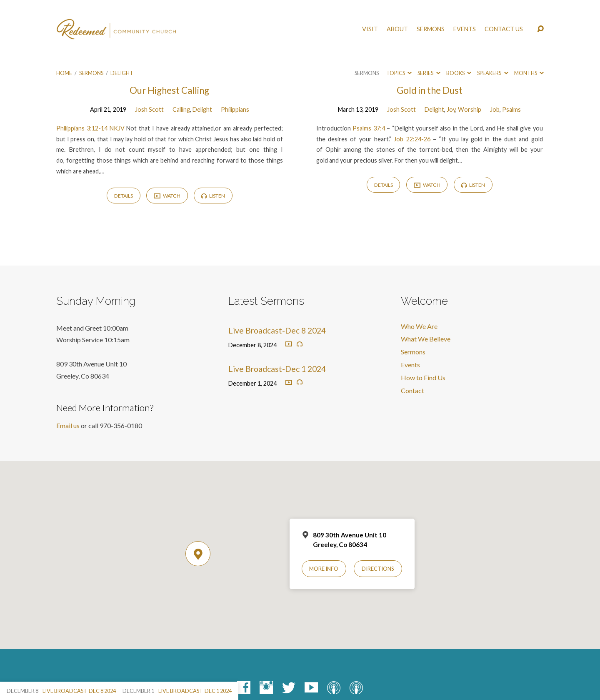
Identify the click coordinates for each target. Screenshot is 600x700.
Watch (167, 196)
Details (124, 196)
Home (64, 73)
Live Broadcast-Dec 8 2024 (277, 330)
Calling (181, 109)
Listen (213, 196)
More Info (324, 569)
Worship (470, 109)
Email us (68, 425)
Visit (370, 29)
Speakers (492, 73)
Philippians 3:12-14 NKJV (90, 128)
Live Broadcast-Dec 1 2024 (277, 369)
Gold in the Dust (430, 90)
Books (459, 73)
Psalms (511, 109)
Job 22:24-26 (412, 139)
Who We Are (419, 326)
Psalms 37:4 (369, 128)
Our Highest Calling (169, 90)
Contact (412, 390)
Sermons (431, 29)
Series (429, 73)
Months (529, 73)
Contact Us (504, 29)
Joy (451, 109)
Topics (399, 73)
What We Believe (426, 339)
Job (495, 109)
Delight (122, 73)
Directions (378, 569)
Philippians (235, 109)
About (397, 29)
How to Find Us (423, 378)
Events (465, 29)
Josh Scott (149, 109)
